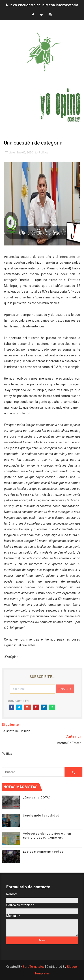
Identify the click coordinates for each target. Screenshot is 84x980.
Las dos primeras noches (43, 852)
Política (44, 152)
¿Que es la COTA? (37, 797)
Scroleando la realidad (41, 816)
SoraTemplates (34, 967)
